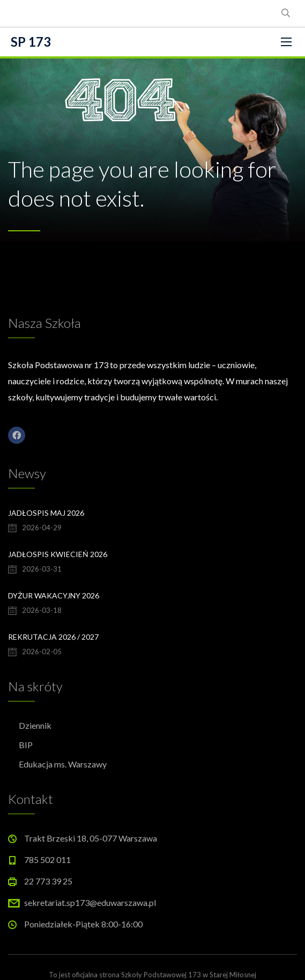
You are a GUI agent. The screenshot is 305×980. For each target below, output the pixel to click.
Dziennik (35, 725)
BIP (26, 745)
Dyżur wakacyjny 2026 (54, 595)
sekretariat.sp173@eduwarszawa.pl (90, 902)
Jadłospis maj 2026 (46, 513)
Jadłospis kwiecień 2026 (58, 554)
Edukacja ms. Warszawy (63, 764)
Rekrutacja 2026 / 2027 (53, 637)
